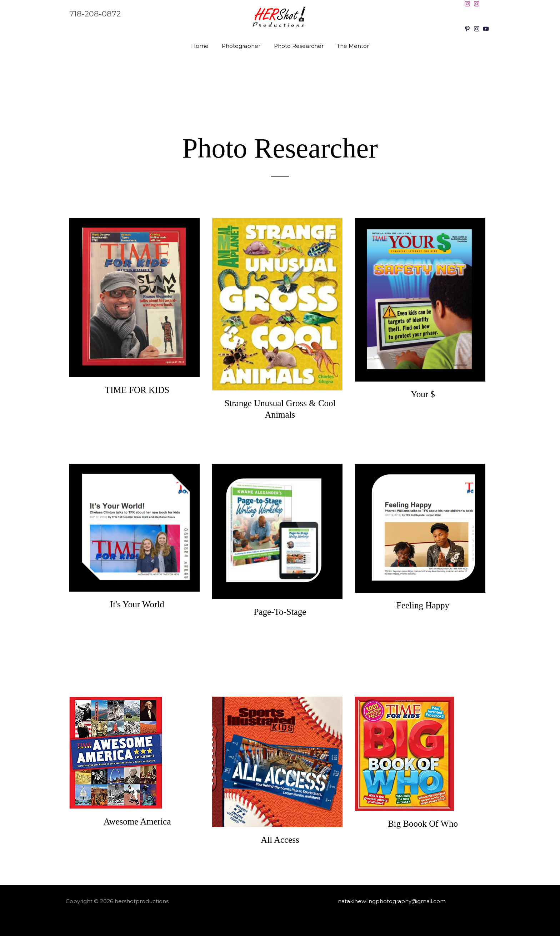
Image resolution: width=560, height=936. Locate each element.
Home (204, 46)
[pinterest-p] (468, 29)
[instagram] (468, 4)
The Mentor (349, 46)
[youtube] (487, 29)
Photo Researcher (297, 46)
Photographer (242, 46)
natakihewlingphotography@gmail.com (392, 901)
